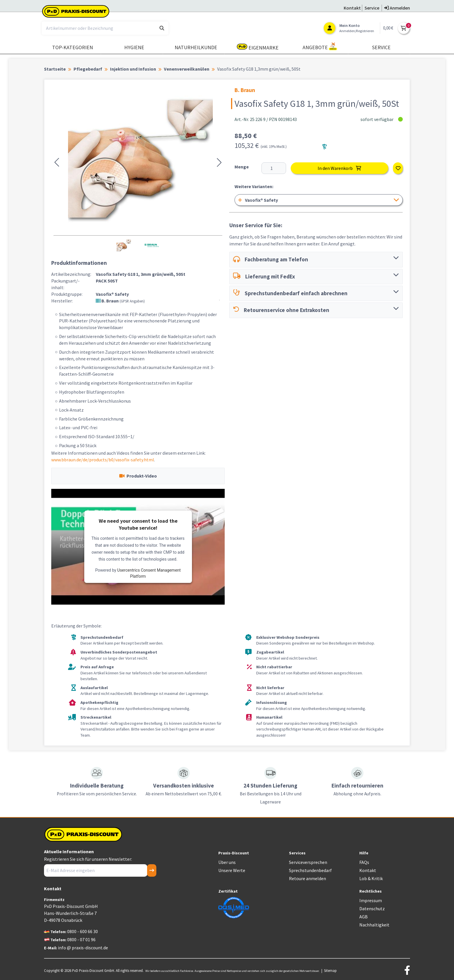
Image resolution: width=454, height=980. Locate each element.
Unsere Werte (232, 870)
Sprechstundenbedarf (310, 870)
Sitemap (330, 970)
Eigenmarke (258, 47)
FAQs (364, 862)
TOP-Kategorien (73, 47)
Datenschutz (372, 909)
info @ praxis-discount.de (83, 948)
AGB (364, 917)
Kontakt (368, 870)
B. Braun (120, 301)
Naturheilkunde (196, 47)
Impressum (371, 900)
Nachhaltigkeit (374, 925)
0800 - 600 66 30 (83, 931)
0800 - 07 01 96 (81, 939)
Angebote (320, 46)
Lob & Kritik (371, 878)
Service (381, 47)
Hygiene (134, 47)
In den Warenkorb (339, 168)
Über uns (227, 862)
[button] (57, 162)
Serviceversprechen (308, 862)
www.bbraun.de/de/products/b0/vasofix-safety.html (103, 460)
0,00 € (388, 28)
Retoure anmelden (307, 878)
